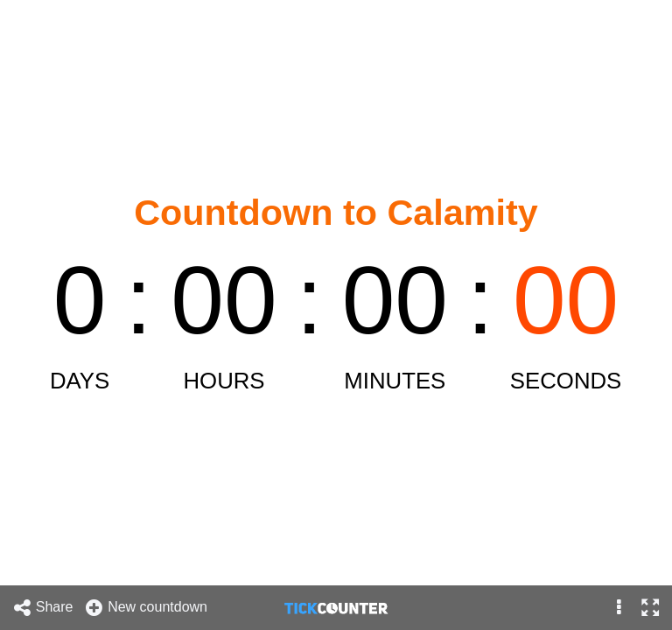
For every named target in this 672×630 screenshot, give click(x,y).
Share (43, 608)
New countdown (146, 608)
